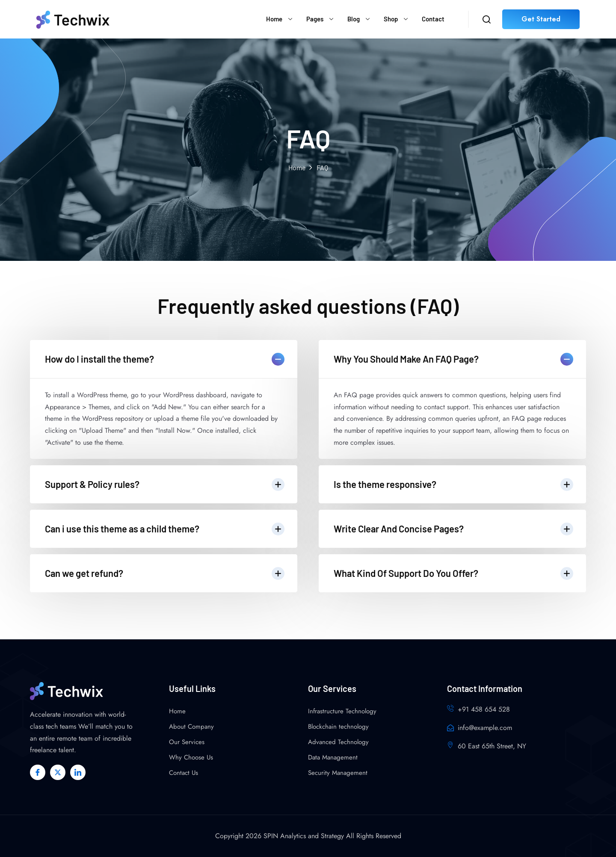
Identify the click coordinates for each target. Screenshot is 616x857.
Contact (433, 19)
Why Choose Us (191, 757)
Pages (315, 19)
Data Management (333, 757)
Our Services (187, 742)
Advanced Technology (338, 742)
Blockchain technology (338, 727)
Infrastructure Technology (342, 711)
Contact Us (184, 773)
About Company (191, 727)
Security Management (338, 773)
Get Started (541, 19)
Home (274, 19)
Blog (354, 19)
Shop (391, 19)
